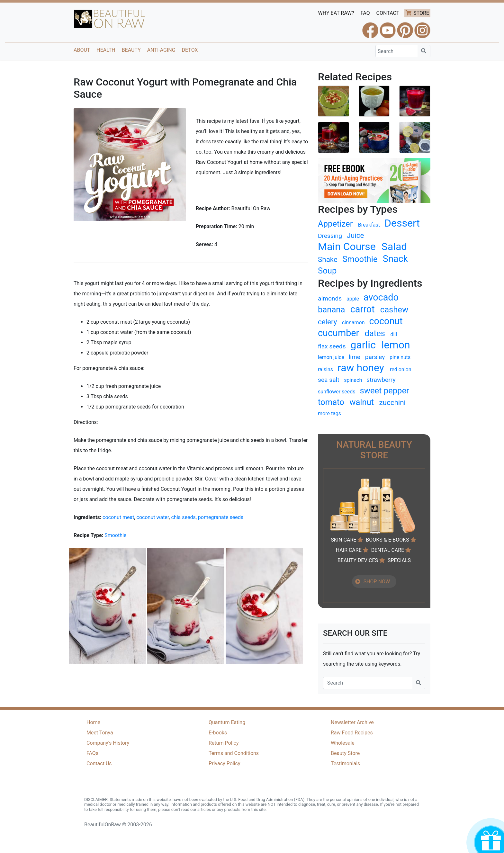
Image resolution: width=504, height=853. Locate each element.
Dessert (402, 223)
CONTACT (388, 13)
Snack (395, 259)
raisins (325, 369)
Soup (327, 271)
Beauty (131, 50)
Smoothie (115, 535)
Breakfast (369, 225)
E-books (218, 733)
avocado (381, 297)
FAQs (92, 753)
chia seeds (183, 517)
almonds (330, 298)
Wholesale (343, 743)
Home (93, 722)
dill (394, 334)
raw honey (361, 368)
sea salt (329, 380)
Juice (355, 235)
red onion (401, 369)
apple (353, 299)
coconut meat (118, 517)
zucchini (392, 402)
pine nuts (400, 357)
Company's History (108, 743)
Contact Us (99, 763)
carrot (363, 309)
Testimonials (345, 763)
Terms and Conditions (234, 753)
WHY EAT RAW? (336, 13)
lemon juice (331, 357)
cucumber (338, 333)
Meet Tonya (100, 733)
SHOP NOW (377, 582)
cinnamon (353, 323)
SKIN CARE (343, 540)
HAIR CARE (349, 550)
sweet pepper (385, 391)
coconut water (153, 517)
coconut (386, 321)
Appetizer (335, 224)
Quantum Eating (227, 722)
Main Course (347, 247)
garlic (363, 345)
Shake (328, 259)
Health (106, 50)
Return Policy (224, 743)
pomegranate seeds (221, 517)
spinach (353, 380)
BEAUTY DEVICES (358, 560)
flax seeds (332, 346)
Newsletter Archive (352, 722)
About (82, 50)
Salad (394, 247)
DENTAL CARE (388, 550)
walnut (362, 402)
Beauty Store (345, 753)
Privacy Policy (225, 763)
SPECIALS (399, 560)
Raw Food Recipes (352, 733)
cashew (394, 310)
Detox (190, 50)
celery (327, 322)
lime (355, 357)
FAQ (365, 13)
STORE (421, 13)
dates (375, 333)
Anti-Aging (161, 50)
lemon (396, 345)
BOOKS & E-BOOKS (387, 540)
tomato (331, 402)
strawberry (381, 380)
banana (331, 310)
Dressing (330, 236)
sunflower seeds (337, 392)
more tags (329, 413)
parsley (375, 357)
